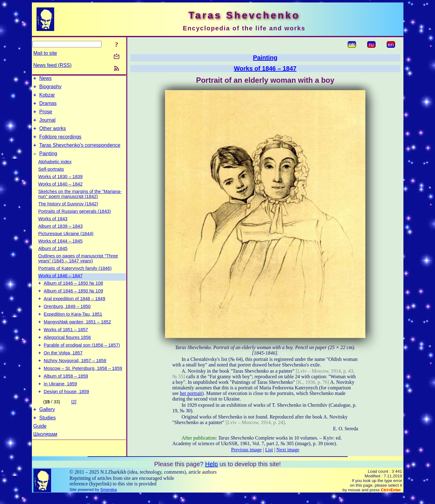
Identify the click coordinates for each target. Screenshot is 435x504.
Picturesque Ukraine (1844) (66, 243)
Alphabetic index (55, 171)
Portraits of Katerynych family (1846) (75, 278)
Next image (288, 450)
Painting (48, 163)
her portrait (191, 393)
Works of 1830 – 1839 (61, 186)
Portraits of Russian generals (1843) (75, 221)
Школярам (45, 459)
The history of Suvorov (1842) (68, 213)
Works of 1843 (53, 228)
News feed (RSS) (53, 65)
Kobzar (47, 98)
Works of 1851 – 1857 (66, 345)
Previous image (246, 450)
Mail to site (45, 53)
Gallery (47, 434)
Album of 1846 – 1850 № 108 (73, 293)
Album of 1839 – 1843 (61, 235)
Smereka (109, 499)
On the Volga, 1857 (63, 371)
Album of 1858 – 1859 (66, 397)
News (46, 79)
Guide (40, 451)
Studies (48, 443)
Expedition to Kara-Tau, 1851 (73, 328)
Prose (46, 116)
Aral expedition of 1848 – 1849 (74, 311)
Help (211, 473)
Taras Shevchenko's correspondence (80, 153)
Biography (50, 88)
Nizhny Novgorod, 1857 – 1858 (75, 380)
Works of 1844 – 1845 (61, 250)
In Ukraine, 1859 (60, 406)
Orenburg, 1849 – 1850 (67, 319)
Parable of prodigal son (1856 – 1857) (82, 363)
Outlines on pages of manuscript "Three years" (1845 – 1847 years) (78, 268)
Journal (47, 126)
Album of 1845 (53, 258)
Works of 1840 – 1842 (61, 193)
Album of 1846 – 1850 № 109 (73, 302)
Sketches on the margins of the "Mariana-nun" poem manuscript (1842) (80, 203)
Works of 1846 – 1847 (61, 285)
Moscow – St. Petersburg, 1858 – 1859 (83, 389)
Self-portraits (51, 178)
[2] (74, 425)
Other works (53, 135)
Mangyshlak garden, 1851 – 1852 (77, 337)
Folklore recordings (60, 144)
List (269, 450)
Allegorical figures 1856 (67, 354)
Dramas (48, 107)
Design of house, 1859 (66, 415)
